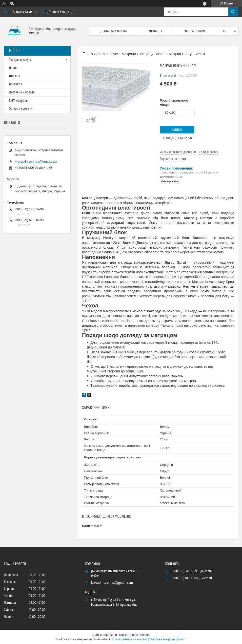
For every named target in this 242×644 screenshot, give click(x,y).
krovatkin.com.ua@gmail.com (36, 161)
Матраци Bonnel (152, 54)
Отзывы (14, 76)
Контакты (155, 31)
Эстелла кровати (21, 109)
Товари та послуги (103, 54)
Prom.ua (144, 635)
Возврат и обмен (195, 31)
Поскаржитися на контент (130, 639)
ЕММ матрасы (19, 101)
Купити (177, 130)
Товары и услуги (20, 60)
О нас (13, 68)
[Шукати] (233, 12)
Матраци (129, 54)
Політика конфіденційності (168, 639)
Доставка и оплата (114, 31)
